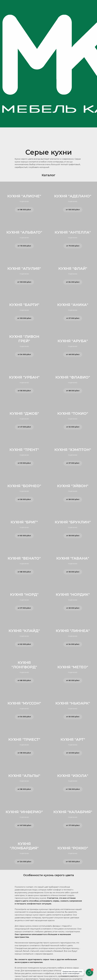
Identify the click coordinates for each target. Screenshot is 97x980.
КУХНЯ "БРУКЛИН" (73, 522)
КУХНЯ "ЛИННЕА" (73, 631)
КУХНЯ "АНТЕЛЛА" (73, 232)
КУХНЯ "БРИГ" (24, 522)
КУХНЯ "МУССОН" (24, 703)
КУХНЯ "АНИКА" (73, 305)
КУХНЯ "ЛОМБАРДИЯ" (24, 846)
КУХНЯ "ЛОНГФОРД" (24, 665)
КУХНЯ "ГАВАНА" (73, 558)
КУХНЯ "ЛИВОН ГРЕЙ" (24, 339)
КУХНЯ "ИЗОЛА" (73, 776)
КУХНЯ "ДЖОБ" (24, 413)
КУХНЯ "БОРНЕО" (24, 486)
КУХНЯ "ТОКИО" (73, 413)
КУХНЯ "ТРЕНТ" (24, 450)
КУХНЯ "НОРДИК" (73, 594)
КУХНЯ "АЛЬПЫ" (24, 776)
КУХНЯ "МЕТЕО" (73, 667)
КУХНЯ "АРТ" (73, 739)
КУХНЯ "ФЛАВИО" (73, 377)
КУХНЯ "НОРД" (24, 594)
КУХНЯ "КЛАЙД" (24, 631)
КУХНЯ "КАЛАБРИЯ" (73, 812)
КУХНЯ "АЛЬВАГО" (24, 232)
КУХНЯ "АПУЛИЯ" (24, 268)
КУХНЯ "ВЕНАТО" (24, 558)
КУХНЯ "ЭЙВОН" (73, 486)
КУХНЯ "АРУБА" (73, 341)
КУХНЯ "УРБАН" (24, 377)
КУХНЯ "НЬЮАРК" (73, 703)
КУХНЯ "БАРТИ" (24, 305)
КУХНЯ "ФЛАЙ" (73, 268)
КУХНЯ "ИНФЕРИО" (24, 812)
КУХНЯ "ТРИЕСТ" (24, 739)
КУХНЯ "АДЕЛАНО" (73, 196)
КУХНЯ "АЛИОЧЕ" (24, 196)
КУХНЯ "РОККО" (73, 848)
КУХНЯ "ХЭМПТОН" (73, 450)
